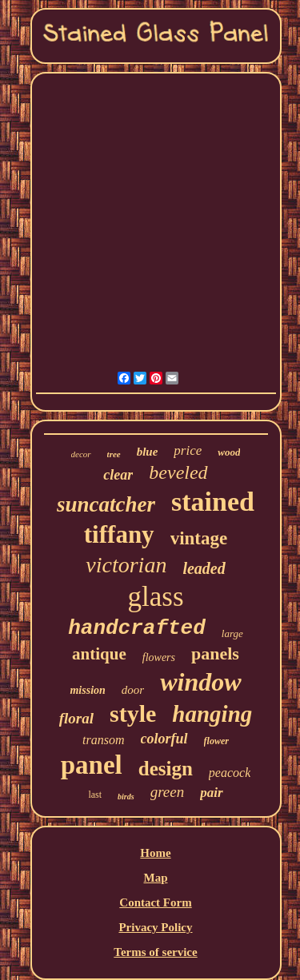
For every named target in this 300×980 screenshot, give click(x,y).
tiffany (119, 534)
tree (114, 454)
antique (99, 654)
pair (211, 793)
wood (229, 452)
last (95, 795)
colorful (164, 739)
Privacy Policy (155, 927)
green (168, 792)
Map (155, 878)
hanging (212, 714)
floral (76, 718)
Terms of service (155, 952)
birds (126, 797)
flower (216, 741)
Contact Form (155, 902)
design (166, 769)
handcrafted (137, 628)
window (200, 682)
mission (87, 690)
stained (213, 502)
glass (156, 597)
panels (215, 653)
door (133, 690)
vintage (199, 538)
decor (81, 454)
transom (103, 740)
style (133, 713)
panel (92, 765)
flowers (159, 657)
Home (155, 853)
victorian (126, 565)
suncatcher (106, 504)
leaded (204, 568)
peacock (230, 773)
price (188, 450)
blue (148, 452)
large (232, 633)
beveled (178, 472)
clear (118, 475)
